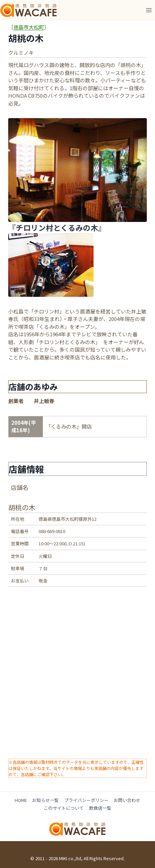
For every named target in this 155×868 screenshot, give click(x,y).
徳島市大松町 (29, 27)
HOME (21, 800)
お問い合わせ (127, 800)
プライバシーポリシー (86, 800)
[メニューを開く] (149, 10)
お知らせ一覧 (45, 800)
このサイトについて (64, 808)
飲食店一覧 (100, 808)
